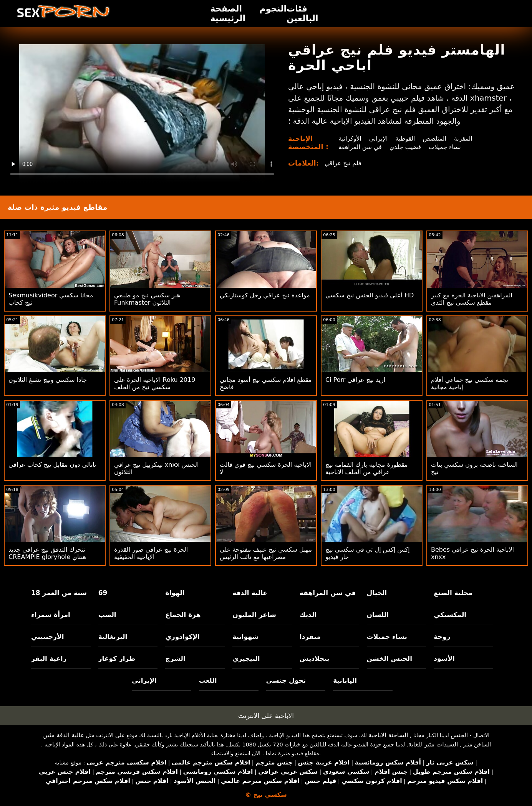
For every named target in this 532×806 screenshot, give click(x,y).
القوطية (406, 138)
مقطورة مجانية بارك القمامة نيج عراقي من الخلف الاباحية (367, 468)
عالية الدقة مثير (64, 735)
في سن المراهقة (360, 147)
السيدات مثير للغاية (433, 744)
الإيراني (379, 138)
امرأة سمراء (51, 615)
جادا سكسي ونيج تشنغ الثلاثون (48, 380)
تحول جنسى (286, 680)
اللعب (208, 680)
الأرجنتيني (47, 637)
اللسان (378, 615)
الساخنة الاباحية (388, 735)
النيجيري (246, 658)
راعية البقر (49, 658)
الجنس (459, 735)
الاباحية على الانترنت (266, 716)
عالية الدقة (250, 593)
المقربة (464, 138)
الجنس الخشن (389, 658)
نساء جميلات (446, 147)
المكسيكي (450, 615)
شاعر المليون (254, 615)
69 (103, 593)
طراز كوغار (117, 658)
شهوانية (245, 637)
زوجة (442, 637)
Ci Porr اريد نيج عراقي (355, 380)
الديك (308, 615)
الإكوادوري (182, 637)
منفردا (310, 637)
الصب (107, 615)
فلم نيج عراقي (343, 163)
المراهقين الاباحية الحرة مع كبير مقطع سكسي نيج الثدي (472, 299)
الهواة (175, 593)
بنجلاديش (315, 658)
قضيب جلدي (405, 147)
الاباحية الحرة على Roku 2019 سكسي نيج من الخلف (155, 383)
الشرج (175, 658)
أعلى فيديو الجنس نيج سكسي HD (370, 295)
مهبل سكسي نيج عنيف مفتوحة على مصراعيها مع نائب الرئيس (266, 553)
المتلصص (435, 138)
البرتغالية (113, 637)
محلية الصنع (453, 593)
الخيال (377, 593)
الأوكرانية (350, 138)
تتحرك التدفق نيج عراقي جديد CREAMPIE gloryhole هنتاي (47, 553)
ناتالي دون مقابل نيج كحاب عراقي (52, 465)
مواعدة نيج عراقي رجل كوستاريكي (265, 295)
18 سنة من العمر (59, 593)
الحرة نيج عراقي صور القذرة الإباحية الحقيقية (151, 553)
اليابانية (345, 680)
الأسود (444, 658)
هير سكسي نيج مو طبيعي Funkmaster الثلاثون (147, 299)
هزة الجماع (183, 615)
